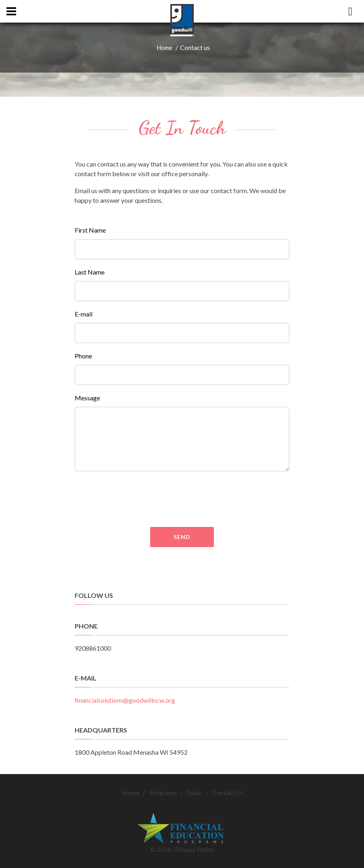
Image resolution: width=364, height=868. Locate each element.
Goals (195, 792)
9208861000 (93, 648)
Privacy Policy (195, 849)
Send (182, 537)
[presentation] (211, 499)
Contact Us (228, 792)
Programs (163, 792)
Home (164, 48)
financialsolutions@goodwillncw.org (125, 700)
